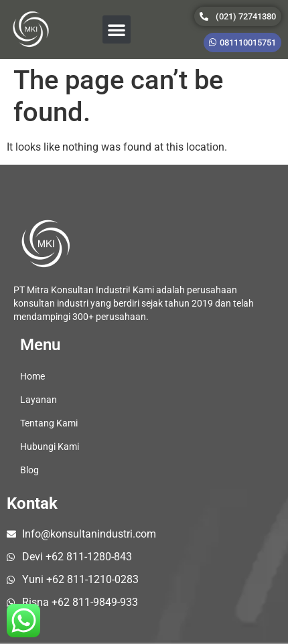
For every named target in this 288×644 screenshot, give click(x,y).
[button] (117, 29)
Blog (29, 470)
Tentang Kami (49, 423)
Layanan (39, 400)
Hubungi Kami (50, 447)
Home (32, 376)
